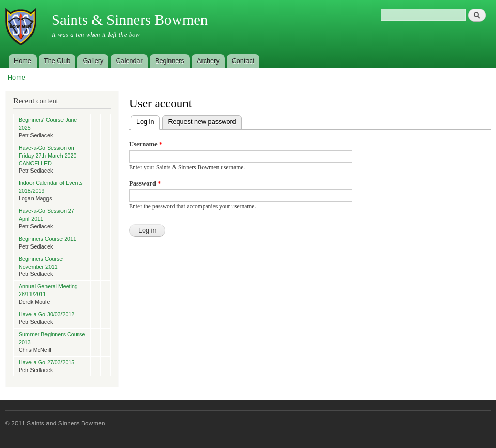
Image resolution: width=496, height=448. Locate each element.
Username (146, 144)
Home (23, 61)
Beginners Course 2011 (48, 239)
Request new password (202, 122)
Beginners (170, 61)
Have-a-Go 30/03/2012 (47, 314)
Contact (243, 61)
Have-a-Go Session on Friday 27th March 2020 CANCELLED (48, 156)
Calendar (129, 61)
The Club (57, 61)
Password (145, 183)
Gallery (93, 61)
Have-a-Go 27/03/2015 (47, 362)
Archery (208, 61)
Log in (148, 121)
